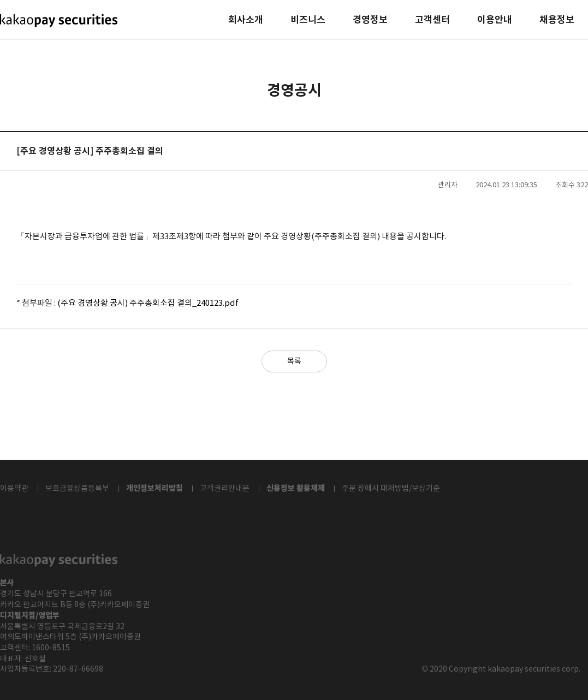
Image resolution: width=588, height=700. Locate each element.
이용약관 (14, 489)
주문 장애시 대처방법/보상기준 (391, 489)
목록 (294, 361)
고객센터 (432, 20)
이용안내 (495, 20)
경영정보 (370, 20)
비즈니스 (308, 20)
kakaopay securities (59, 21)
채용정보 (557, 20)
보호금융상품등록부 (77, 489)
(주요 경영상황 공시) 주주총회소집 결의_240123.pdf (148, 303)
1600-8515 (51, 648)
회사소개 (246, 20)
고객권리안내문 (225, 489)
